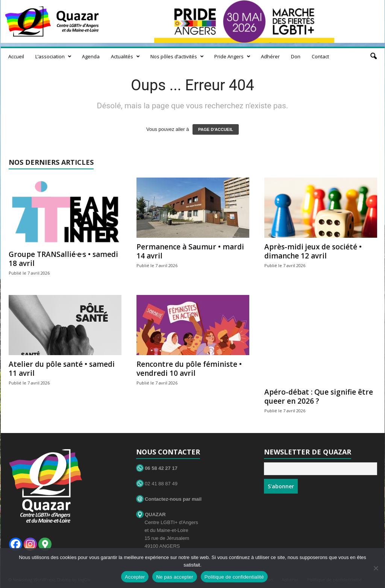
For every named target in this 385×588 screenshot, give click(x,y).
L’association (53, 56)
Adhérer (270, 56)
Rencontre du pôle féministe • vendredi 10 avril (189, 369)
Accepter (135, 577)
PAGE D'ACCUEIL (216, 129)
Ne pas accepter (174, 577)
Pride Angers (232, 56)
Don (296, 56)
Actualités (125, 56)
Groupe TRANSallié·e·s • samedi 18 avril (63, 259)
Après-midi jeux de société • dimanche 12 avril (313, 251)
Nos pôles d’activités (177, 56)
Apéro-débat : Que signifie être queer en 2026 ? (319, 397)
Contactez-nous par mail (169, 499)
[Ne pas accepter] (376, 568)
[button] (373, 56)
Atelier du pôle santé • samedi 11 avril (62, 369)
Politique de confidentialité (234, 577)
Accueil (16, 56)
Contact (320, 56)
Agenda (91, 56)
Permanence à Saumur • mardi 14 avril (190, 251)
